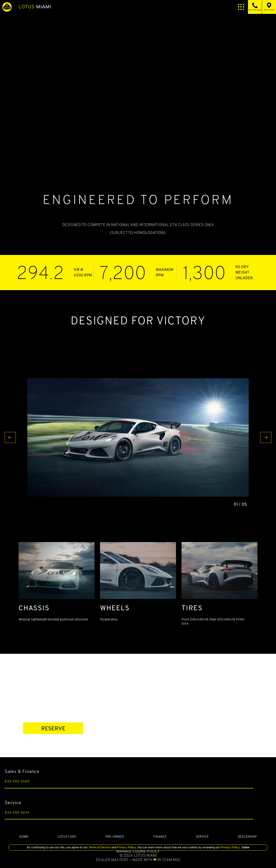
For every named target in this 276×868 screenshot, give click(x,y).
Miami (35, 7)
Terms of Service (100, 847)
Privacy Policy (126, 847)
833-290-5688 (17, 781)
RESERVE (53, 728)
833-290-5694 (17, 812)
